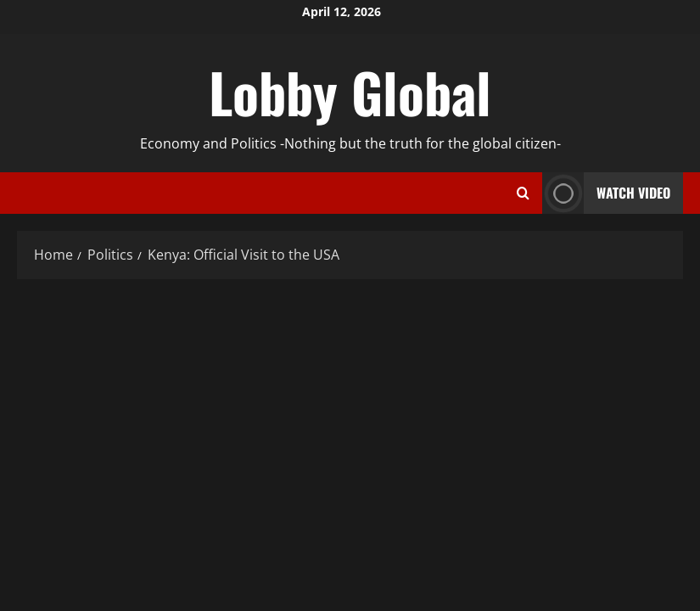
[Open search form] (523, 193)
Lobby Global (350, 92)
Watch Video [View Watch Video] (606, 193)
